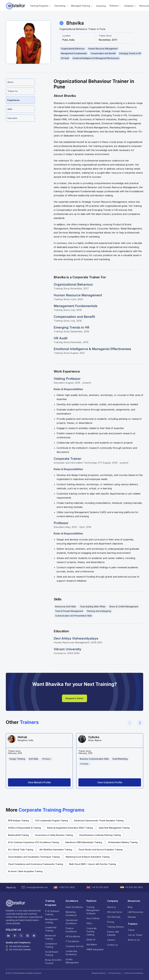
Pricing (111, 922)
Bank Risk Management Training (114, 828)
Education (12, 118)
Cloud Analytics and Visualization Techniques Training (34, 857)
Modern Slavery (99, 973)
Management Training (52, 921)
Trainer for (13, 91)
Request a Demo (74, 698)
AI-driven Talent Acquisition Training (25, 871)
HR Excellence (73, 936)
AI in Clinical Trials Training (21, 850)
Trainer (131, 930)
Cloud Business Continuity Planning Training (100, 835)
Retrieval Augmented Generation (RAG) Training (70, 828)
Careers (111, 940)
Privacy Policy (115, 973)
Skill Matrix (92, 945)
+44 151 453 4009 (100, 887)
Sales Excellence (74, 907)
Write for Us (134, 940)
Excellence (72, 901)
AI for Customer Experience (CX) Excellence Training (34, 842)
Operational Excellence (72, 922)
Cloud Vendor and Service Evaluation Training (100, 850)
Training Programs (39, 6)
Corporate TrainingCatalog (92, 931)
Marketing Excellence (71, 914)
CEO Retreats (114, 917)
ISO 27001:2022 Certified (20, 950)
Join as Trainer (135, 935)
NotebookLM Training (18, 835)
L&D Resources (135, 912)
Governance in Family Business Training (54, 835)
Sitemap (132, 917)
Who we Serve (115, 912)
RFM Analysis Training (18, 821)
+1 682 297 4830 (67, 887)
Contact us (112, 945)
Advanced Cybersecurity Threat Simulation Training (99, 821)
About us (111, 907)
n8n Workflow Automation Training (56, 850)
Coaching (101, 6)
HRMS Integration (95, 949)
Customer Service (75, 946)
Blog (130, 907)
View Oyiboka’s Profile (110, 782)
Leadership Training (51, 929)
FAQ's (89, 923)
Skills (10, 109)
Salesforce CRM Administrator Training (84, 842)
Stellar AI (91, 940)
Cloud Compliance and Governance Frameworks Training (36, 864)
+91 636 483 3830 (134, 887)
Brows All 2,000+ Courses (54, 961)
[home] (16, 6)
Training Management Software (94, 910)
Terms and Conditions (134, 973)
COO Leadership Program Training (51, 821)
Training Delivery (116, 927)
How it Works (93, 918)
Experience (13, 100)
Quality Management (72, 961)
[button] (39, 6)
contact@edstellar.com (37, 887)
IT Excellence (72, 941)
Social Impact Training (52, 953)
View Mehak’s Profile (39, 782)
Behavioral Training (50, 937)
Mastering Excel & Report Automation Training (88, 857)
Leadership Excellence (71, 953)
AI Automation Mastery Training (123, 842)
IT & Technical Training (52, 913)
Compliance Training (51, 945)
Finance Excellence (71, 930)
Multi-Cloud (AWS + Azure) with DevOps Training (93, 864)
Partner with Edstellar (113, 933)
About (10, 82)
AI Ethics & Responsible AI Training (24, 828)
